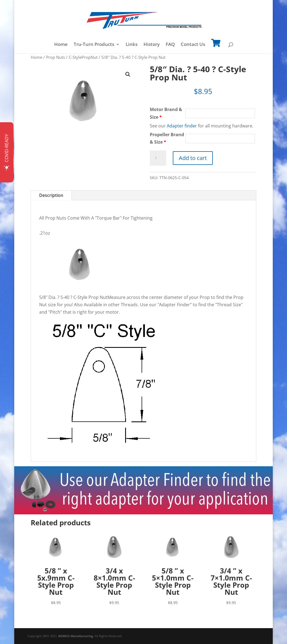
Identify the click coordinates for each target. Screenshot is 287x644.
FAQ (170, 45)
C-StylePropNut (83, 57)
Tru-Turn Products (94, 45)
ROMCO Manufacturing (76, 636)
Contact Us (193, 45)
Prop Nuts (55, 57)
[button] (128, 74)
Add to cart (193, 158)
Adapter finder (182, 126)
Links (132, 45)
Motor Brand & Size (166, 113)
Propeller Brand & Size (167, 138)
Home (61, 45)
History (152, 45)
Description (51, 195)
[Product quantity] (158, 158)
